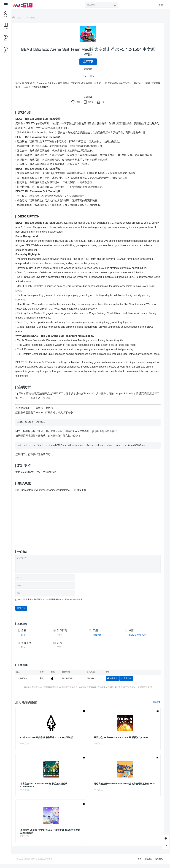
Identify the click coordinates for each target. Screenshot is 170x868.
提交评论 (27, 613)
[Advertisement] (91, 523)
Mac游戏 (36, 18)
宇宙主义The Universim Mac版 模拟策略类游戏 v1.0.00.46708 (49, 789)
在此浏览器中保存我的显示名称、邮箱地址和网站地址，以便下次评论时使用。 (57, 604)
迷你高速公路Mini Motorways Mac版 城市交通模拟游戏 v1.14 (124, 789)
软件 (26, 18)
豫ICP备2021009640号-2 (46, 863)
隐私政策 (143, 863)
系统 (145, 639)
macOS (134, 639)
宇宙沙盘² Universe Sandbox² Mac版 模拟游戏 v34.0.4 (124, 742)
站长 (29, 639)
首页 (135, 863)
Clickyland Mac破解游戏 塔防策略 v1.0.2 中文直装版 (52, 742)
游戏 (140, 639)
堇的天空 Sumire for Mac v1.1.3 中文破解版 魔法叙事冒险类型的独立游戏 (54, 836)
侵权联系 (154, 863)
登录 (161, 5)
